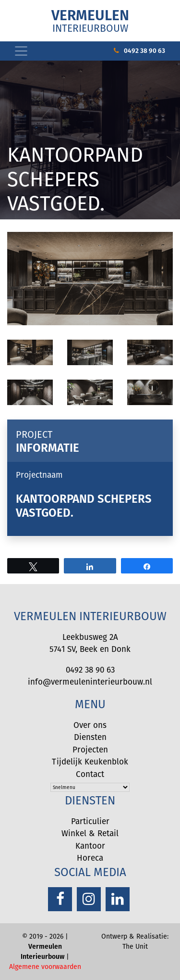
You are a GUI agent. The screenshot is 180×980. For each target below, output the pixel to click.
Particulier (90, 821)
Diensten (90, 737)
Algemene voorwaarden (45, 967)
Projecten (90, 750)
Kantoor (90, 846)
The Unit (135, 946)
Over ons (90, 725)
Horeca (90, 858)
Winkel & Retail (90, 833)
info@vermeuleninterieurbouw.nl (90, 682)
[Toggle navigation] (21, 51)
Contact (90, 774)
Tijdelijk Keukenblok (90, 762)
